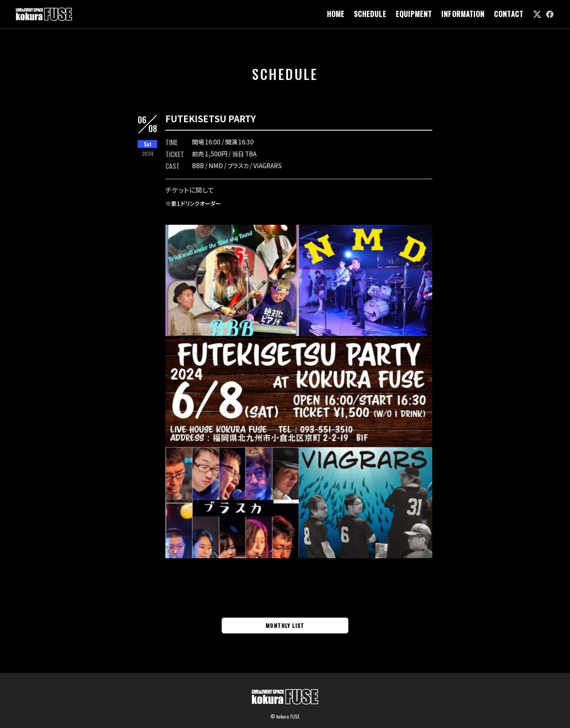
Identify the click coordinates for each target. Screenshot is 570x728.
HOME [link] (336, 14)
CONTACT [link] (509, 14)
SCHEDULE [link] (370, 14)
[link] (537, 14)
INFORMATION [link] (463, 14)
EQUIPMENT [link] (414, 14)
